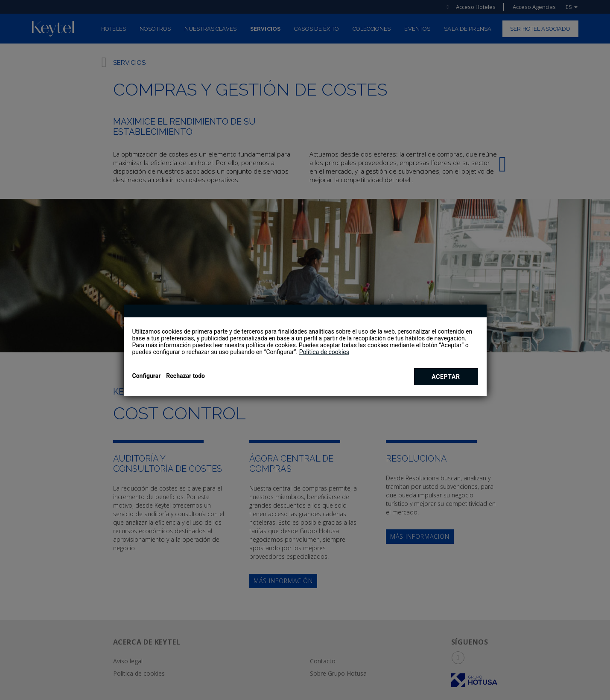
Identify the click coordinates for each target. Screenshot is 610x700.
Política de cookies (324, 352)
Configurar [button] (147, 376)
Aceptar (446, 377)
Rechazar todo (185, 376)
